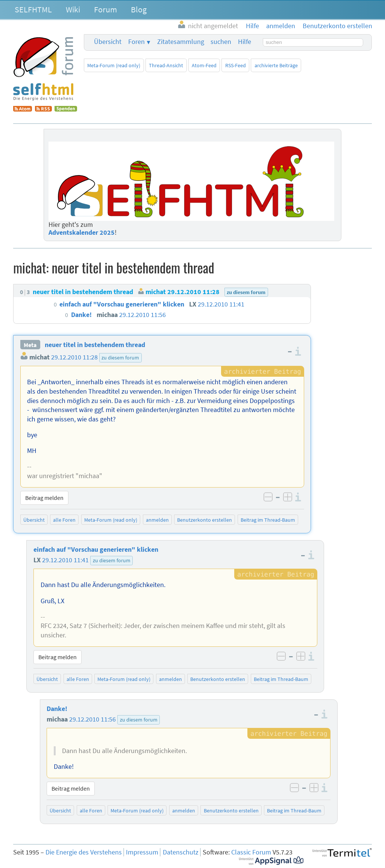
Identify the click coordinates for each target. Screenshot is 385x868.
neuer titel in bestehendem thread (95, 345)
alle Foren (64, 520)
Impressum (142, 852)
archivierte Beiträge (276, 65)
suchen (221, 42)
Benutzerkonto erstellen (205, 520)
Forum (105, 9)
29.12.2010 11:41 (65, 560)
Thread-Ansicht (166, 65)
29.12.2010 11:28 (74, 357)
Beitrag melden (44, 498)
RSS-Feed (236, 65)
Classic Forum (251, 852)
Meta (30, 345)
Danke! (57, 709)
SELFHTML (33, 9)
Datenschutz (181, 852)
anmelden (157, 520)
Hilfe (245, 42)
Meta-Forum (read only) (114, 65)
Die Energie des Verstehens (84, 852)
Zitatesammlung (181, 42)
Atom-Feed (204, 65)
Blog (139, 9)
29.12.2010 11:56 (92, 719)
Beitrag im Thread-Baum (268, 520)
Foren (136, 42)
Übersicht (108, 42)
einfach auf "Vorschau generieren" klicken (96, 549)
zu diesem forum (120, 358)
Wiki (73, 9)
